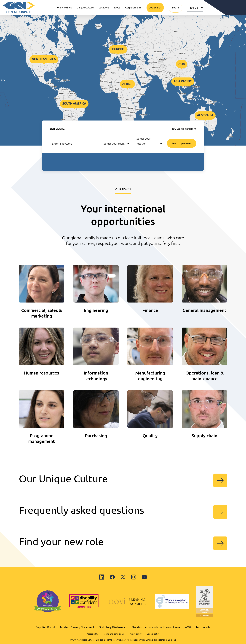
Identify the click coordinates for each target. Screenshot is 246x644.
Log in (175, 8)
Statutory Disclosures (113, 627)
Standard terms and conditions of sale (156, 627)
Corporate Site (133, 8)
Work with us (64, 8)
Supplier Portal (45, 627)
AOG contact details (198, 627)
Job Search (155, 8)
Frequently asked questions (123, 512)
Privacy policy (135, 634)
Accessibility (92, 634)
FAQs (117, 8)
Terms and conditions (113, 634)
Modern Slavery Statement (77, 627)
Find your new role (123, 543)
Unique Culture (85, 8)
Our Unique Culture (123, 480)
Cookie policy (153, 634)
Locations (104, 8)
